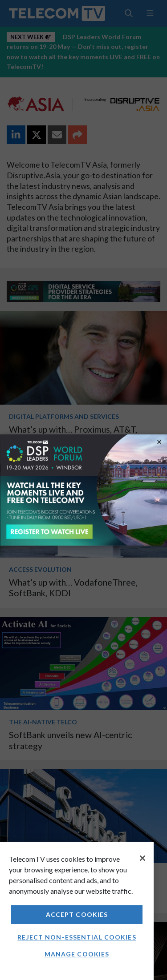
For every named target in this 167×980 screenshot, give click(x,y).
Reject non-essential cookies (77, 937)
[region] (77, 911)
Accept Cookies (77, 914)
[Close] (143, 858)
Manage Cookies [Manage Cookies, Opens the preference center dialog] (77, 954)
